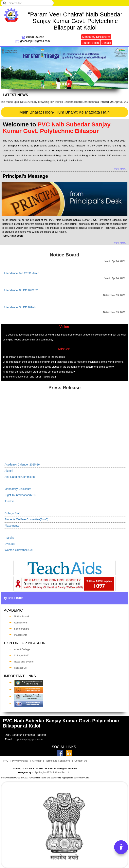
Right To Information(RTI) (20, 495)
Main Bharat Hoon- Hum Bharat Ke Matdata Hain (64, 112)
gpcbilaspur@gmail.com (30, 739)
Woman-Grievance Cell (19, 550)
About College (22, 649)
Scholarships (21, 628)
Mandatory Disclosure (18, 488)
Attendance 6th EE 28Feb (20, 312)
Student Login (90, 42)
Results (9, 537)
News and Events (24, 661)
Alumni (9, 470)
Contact (106, 42)
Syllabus (10, 543)
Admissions (21, 622)
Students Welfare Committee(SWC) (26, 519)
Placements (12, 525)
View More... (121, 169)
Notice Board (21, 616)
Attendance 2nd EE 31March (21, 278)
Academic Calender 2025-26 (22, 464)
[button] (10, 67)
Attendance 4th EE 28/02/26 (21, 295)
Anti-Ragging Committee (20, 476)
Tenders (9, 501)
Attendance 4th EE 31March (21, 261)
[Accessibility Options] (121, 847)
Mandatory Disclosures (96, 36)
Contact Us (20, 667)
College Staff (12, 513)
